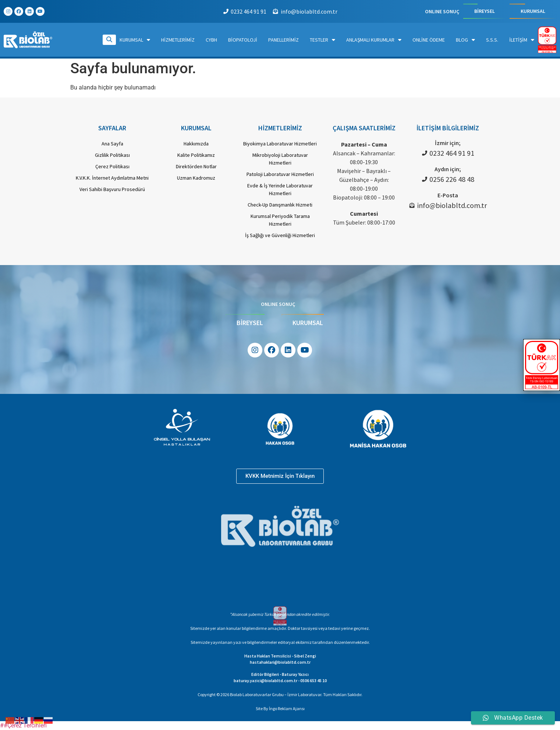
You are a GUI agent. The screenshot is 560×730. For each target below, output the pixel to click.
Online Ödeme (429, 40)
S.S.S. (492, 40)
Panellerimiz (283, 40)
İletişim (522, 40)
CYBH (211, 40)
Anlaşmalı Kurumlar (374, 40)
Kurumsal (135, 40)
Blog (465, 40)
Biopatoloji (243, 40)
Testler (322, 40)
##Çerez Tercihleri (23, 725)
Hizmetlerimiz (178, 40)
